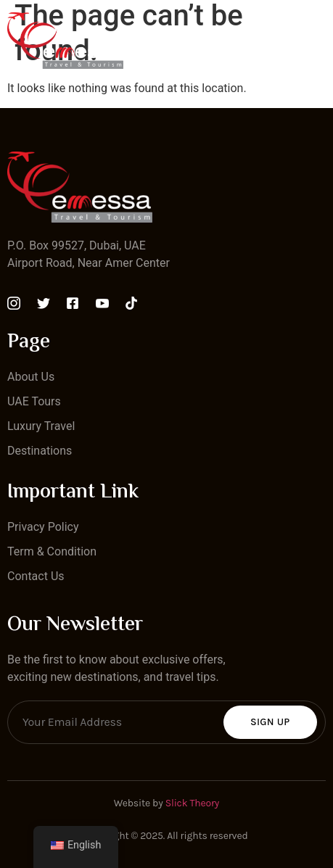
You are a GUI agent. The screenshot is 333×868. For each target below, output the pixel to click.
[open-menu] (317, 40)
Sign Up (270, 722)
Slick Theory (192, 803)
